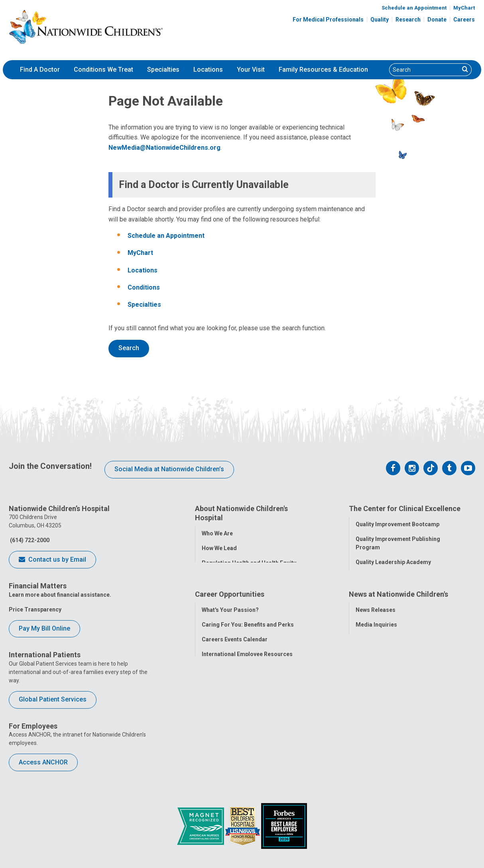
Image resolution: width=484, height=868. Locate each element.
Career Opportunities (230, 648)
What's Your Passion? (230, 663)
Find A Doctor (40, 70)
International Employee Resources (247, 707)
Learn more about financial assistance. (60, 595)
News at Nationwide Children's (398, 648)
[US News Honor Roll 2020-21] (243, 825)
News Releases (376, 663)
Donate (437, 20)
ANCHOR (213, 737)
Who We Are (217, 533)
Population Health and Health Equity (249, 562)
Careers (464, 20)
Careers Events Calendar (235, 693)
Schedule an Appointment (414, 8)
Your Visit (251, 70)
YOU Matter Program (230, 722)
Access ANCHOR (43, 762)
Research (408, 20)
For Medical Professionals (328, 20)
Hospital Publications (384, 707)
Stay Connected (377, 693)
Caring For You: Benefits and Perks (248, 678)
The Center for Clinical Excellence (405, 508)
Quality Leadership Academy (393, 561)
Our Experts (371, 722)
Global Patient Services (53, 699)
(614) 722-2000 (29, 540)
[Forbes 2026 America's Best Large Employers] (284, 825)
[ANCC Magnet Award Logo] (201, 825)
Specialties (163, 70)
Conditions (144, 287)
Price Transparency (35, 609)
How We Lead (219, 547)
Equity (364, 620)
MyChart (464, 8)
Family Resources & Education (323, 70)
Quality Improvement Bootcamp (397, 523)
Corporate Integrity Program (240, 577)
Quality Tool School (382, 576)
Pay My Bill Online (44, 628)
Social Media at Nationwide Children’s (169, 469)
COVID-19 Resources (230, 752)
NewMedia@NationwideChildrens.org (164, 148)
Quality (380, 20)
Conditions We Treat (103, 70)
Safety (364, 605)
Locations (208, 70)
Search (129, 348)
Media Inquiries (376, 678)
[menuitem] (40, 70)
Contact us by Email (52, 560)
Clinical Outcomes (380, 591)
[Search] (424, 70)
